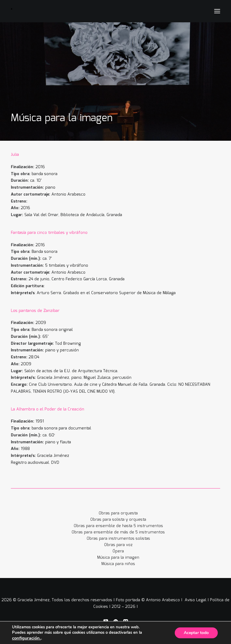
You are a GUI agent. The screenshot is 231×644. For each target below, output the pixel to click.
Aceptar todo (196, 633)
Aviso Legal (196, 600)
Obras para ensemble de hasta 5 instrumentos (118, 526)
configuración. (26, 638)
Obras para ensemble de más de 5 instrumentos (118, 532)
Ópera (118, 551)
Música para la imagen (118, 558)
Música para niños (118, 564)
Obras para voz (118, 545)
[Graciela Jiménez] (44, 9)
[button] (217, 11)
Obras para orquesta (118, 513)
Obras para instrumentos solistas (118, 539)
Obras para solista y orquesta (118, 520)
